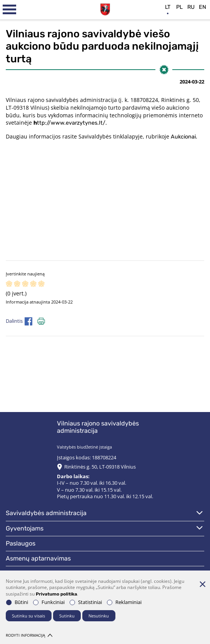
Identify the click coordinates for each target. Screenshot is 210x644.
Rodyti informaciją (29, 635)
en (202, 7)
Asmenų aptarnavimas (38, 558)
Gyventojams (25, 528)
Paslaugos (21, 543)
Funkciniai (49, 602)
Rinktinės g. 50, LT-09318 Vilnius (100, 467)
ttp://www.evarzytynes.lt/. (70, 123)
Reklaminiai (124, 602)
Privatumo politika (56, 594)
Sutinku (67, 616)
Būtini (17, 602)
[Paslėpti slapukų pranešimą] (202, 584)
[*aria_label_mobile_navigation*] (10, 10)
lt (168, 7)
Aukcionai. (184, 137)
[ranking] (41, 284)
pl (179, 7)
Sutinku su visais (28, 616)
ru (191, 7)
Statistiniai (86, 602)
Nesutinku (99, 616)
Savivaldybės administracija (46, 513)
